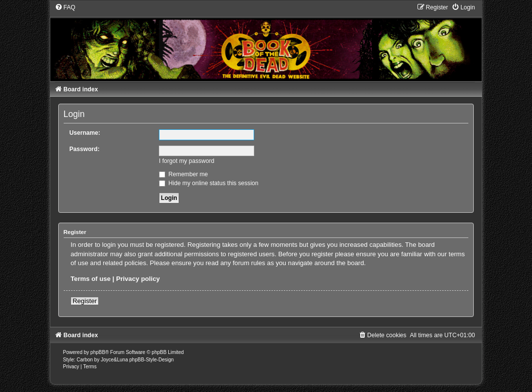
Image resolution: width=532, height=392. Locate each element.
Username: (85, 133)
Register (85, 301)
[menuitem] (65, 7)
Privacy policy (138, 279)
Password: (85, 149)
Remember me (183, 174)
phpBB (98, 352)
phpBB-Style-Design (152, 360)
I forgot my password (187, 161)
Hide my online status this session (209, 183)
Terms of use (91, 279)
